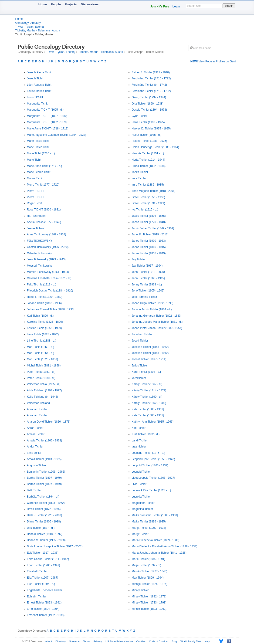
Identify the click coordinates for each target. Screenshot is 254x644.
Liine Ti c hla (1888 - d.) (42, 341)
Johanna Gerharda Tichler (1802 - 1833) (157, 316)
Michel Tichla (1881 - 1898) (44, 366)
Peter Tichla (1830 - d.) (41, 378)
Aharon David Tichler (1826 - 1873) (49, 422)
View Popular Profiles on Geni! (213, 61)
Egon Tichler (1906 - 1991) (44, 565)
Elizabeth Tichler (37, 571)
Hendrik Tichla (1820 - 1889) (45, 297)
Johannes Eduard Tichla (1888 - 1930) (51, 309)
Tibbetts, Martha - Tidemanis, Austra (38, 31)
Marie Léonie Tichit (39, 172)
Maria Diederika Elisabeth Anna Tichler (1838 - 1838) (164, 546)
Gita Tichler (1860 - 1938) (148, 104)
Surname (74, 641)
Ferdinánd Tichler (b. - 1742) (149, 85)
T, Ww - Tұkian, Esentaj (30, 27)
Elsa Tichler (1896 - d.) (41, 584)
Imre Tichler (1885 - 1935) (148, 185)
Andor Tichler (35, 447)
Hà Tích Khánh (36, 216)
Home (43, 4)
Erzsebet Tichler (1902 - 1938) (46, 615)
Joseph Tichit (35, 78)
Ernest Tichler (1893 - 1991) (44, 603)
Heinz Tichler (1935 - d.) (147, 135)
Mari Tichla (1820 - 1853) (42, 359)
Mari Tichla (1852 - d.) (41, 347)
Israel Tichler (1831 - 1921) (148, 203)
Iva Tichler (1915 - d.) (145, 210)
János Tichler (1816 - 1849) (149, 253)
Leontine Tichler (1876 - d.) (148, 453)
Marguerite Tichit (37, 104)
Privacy (98, 641)
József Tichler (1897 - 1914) (149, 359)
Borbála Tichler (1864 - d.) (43, 497)
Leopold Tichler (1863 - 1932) (150, 465)
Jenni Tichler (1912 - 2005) (148, 272)
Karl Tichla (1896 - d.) (40, 316)
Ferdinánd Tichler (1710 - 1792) (151, 78)
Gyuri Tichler (140, 116)
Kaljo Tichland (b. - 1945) (42, 397)
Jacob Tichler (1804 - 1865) (149, 216)
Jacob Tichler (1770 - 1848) (149, 222)
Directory (61, 641)
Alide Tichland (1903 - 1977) (44, 390)
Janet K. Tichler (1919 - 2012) (150, 234)
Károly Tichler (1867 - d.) (147, 384)
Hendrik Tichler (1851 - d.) (148, 153)
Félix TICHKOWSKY (40, 241)
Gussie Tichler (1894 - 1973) (149, 110)
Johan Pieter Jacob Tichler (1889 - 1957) (157, 328)
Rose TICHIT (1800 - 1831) (44, 210)
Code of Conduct (159, 641)
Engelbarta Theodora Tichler (45, 590)
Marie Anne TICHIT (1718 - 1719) (48, 129)
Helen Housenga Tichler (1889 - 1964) (155, 147)
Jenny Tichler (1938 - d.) (147, 285)
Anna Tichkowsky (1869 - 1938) (47, 234)
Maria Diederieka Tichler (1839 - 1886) (156, 540)
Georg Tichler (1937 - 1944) (149, 97)
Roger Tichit (34, 203)
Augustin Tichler (37, 465)
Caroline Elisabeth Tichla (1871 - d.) (49, 278)
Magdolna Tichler (142, 509)
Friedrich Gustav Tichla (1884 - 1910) (50, 291)
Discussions (90, 4)
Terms (87, 641)
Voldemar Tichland (39, 403)
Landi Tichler (140, 441)
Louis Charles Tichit (39, 91)
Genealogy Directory (28, 23)
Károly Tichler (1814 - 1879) (149, 390)
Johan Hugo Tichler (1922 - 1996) (153, 303)
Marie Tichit (34, 160)
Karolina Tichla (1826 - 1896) (45, 322)
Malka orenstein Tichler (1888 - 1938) (155, 515)
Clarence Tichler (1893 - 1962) (46, 503)
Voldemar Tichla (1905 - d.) (44, 384)
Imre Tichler (139, 178)
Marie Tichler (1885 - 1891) (149, 559)
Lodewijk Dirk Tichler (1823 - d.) (151, 490)
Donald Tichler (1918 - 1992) (45, 534)
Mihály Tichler (140, 590)
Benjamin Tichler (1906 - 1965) (46, 472)
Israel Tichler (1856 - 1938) (148, 197)
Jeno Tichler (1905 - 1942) (148, 291)
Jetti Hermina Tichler (144, 297)
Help (207, 641)
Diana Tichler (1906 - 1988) (44, 522)
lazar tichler (139, 447)
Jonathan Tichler (142, 334)
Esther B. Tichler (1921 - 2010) (151, 72)
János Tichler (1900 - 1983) (149, 241)
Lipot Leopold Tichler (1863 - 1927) (153, 478)
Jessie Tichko (35, 228)
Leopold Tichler (141, 472)
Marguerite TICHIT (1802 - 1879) (47, 122)
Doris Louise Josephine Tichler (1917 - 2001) (55, 546)
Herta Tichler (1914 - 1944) (148, 160)
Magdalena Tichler (143, 503)
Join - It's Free (160, 7)
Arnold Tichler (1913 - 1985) (44, 459)
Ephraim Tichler (37, 597)
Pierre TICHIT (36, 191)
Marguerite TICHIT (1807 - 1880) (47, 116)
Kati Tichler (139, 428)
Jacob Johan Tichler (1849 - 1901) (153, 228)
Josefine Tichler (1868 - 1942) (150, 347)
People (56, 4)
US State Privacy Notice (119, 641)
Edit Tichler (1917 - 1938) (43, 553)
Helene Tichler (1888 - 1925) (149, 141)
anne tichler (34, 453)
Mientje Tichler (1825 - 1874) (150, 584)
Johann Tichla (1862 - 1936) (44, 303)
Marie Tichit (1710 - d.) (41, 153)
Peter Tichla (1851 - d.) (41, 372)
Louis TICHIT (35, 97)
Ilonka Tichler (140, 172)
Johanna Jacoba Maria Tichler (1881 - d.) (157, 322)
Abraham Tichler (37, 409)
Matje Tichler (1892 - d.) (147, 565)
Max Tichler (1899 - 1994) (148, 578)
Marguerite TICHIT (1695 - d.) (45, 110)
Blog (174, 641)
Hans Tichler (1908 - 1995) (148, 122)
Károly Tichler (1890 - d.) (147, 397)
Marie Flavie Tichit (38, 141)
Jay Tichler (138, 259)
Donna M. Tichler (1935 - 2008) (46, 540)
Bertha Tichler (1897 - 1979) (44, 478)
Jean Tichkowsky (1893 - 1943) (46, 259)
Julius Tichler (140, 366)
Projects (71, 4)
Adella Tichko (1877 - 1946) (44, 222)
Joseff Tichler (140, 341)
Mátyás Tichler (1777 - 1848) (150, 571)
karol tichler (139, 378)
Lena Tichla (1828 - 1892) (43, 334)
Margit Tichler (140, 534)
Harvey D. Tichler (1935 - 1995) (151, 129)
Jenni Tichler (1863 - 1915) (148, 278)
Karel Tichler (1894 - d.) (146, 372)
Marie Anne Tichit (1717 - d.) (45, 166)
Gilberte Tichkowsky (39, 253)
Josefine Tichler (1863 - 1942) (150, 353)
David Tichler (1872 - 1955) (44, 509)
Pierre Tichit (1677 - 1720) (43, 185)
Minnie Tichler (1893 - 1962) (149, 609)
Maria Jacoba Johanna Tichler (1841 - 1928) (159, 553)
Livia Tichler (139, 484)
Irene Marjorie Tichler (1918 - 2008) (154, 191)
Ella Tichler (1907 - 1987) (43, 578)
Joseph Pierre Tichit (39, 72)
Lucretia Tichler (141, 497)
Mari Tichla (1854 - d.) (41, 353)
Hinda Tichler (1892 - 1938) (149, 166)
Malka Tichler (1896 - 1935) (149, 522)
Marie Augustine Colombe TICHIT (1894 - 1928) (57, 135)
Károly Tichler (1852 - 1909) (149, 403)
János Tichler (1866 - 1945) (149, 247)
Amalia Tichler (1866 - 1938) (45, 441)
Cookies (141, 641)
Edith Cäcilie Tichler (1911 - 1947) (48, 559)
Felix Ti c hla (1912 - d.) (42, 285)
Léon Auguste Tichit (39, 85)
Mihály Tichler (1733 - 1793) (149, 603)
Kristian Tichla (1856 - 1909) (44, 328)
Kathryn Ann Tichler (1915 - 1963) (153, 422)
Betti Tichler (34, 490)
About (49, 641)
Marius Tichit (35, 178)
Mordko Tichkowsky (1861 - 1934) (48, 272)
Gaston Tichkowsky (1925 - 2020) (48, 247)
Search (229, 6)
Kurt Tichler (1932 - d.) (146, 434)
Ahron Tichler (35, 428)
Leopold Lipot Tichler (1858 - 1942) (153, 459)
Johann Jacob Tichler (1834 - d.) (152, 309)
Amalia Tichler (36, 434)
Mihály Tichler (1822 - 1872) (149, 597)
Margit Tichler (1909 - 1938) (149, 528)
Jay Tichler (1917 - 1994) (147, 266)
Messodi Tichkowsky (40, 266)
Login (176, 7)
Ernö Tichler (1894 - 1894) (43, 609)
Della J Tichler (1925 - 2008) (45, 515)
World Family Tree (191, 641)
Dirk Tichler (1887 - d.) (41, 528)
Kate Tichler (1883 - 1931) (148, 409)
